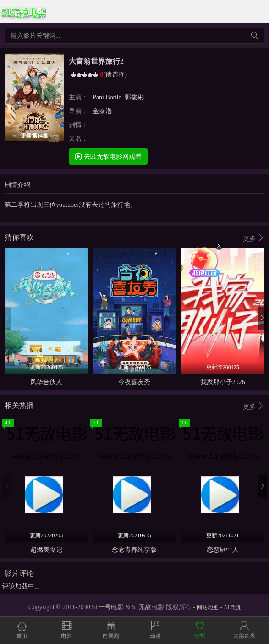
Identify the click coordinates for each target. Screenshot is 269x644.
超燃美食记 (46, 550)
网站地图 (208, 607)
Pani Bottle (107, 97)
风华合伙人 (46, 382)
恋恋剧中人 (223, 550)
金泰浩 (102, 111)
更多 (254, 238)
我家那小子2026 (223, 382)
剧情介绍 (17, 185)
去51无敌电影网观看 (108, 156)
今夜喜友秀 (134, 382)
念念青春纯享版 (134, 550)
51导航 (232, 607)
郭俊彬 (134, 97)
